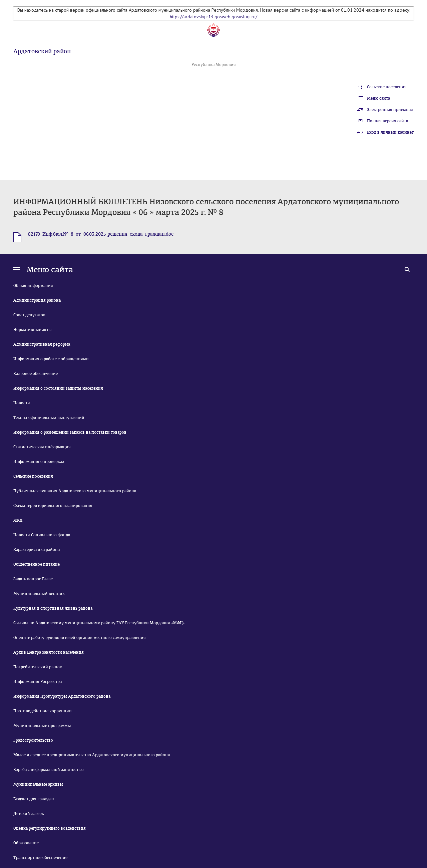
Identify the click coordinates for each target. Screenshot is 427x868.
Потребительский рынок (38, 667)
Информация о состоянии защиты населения (58, 388)
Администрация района (37, 300)
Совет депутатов (29, 315)
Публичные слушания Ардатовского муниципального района (75, 491)
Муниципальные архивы (38, 784)
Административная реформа (42, 344)
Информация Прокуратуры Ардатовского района (62, 696)
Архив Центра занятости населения (49, 652)
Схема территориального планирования (53, 506)
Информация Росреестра (38, 682)
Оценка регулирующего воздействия (50, 828)
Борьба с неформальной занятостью (48, 770)
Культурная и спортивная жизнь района (53, 608)
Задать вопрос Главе (33, 579)
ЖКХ (18, 520)
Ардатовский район (42, 51)
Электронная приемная (390, 110)
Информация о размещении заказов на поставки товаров (70, 432)
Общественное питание (37, 564)
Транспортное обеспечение (40, 858)
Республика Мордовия (214, 65)
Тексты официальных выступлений (49, 418)
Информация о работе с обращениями (51, 359)
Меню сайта (378, 98)
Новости (22, 403)
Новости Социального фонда (42, 535)
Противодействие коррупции (43, 711)
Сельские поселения (387, 87)
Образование (26, 843)
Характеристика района (37, 550)
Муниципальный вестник (39, 594)
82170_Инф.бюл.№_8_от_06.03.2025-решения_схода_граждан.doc (101, 234)
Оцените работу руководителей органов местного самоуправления (80, 638)
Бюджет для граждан (34, 799)
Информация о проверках (39, 462)
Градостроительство (33, 740)
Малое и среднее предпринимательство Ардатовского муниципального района (92, 755)
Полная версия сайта (387, 121)
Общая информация (33, 286)
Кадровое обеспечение (36, 374)
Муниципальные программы (42, 726)
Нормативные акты (33, 330)
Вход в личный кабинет (390, 132)
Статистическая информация (42, 447)
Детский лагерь (29, 814)
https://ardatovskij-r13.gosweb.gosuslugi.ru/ (213, 17)
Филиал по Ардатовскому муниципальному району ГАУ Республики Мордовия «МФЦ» (99, 623)
